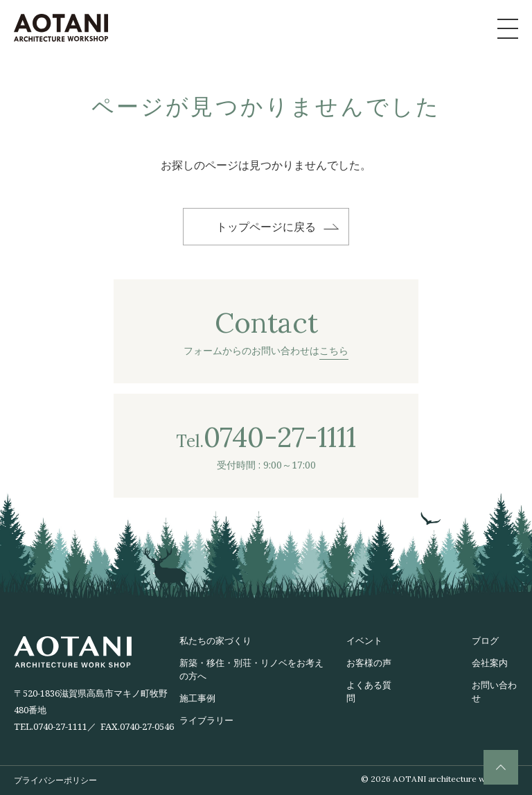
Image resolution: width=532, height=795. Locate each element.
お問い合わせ (494, 691)
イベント (364, 640)
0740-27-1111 (60, 726)
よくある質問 (369, 691)
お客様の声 (369, 663)
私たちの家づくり (215, 640)
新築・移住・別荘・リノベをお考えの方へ (251, 669)
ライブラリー (206, 720)
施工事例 (197, 698)
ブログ (485, 640)
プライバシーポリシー (55, 780)
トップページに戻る (266, 227)
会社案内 (490, 663)
